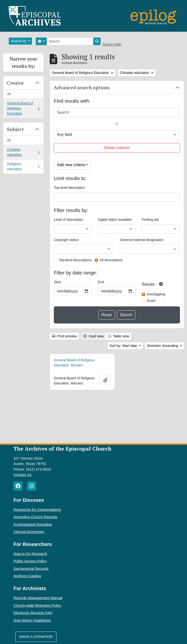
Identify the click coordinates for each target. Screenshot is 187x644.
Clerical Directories (29, 532)
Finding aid (150, 220)
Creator (15, 83)
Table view (118, 336)
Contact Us (22, 475)
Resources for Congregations (37, 509)
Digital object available (115, 220)
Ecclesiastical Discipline (33, 524)
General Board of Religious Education (23, 108)
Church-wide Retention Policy (37, 605)
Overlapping (156, 294)
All (9, 94)
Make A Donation (36, 637)
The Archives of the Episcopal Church (62, 448)
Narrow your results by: (23, 62)
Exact (151, 301)
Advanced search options (82, 87)
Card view (93, 336)
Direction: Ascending (163, 346)
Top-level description (69, 188)
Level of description (69, 220)
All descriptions (111, 260)
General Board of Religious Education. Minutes (74, 363)
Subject (15, 129)
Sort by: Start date (124, 346)
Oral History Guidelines (32, 620)
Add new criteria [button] (71, 165)
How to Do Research (30, 554)
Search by (19, 41)
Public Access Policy (30, 561)
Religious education (23, 166)
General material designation (142, 240)
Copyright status (66, 240)
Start (57, 282)
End (101, 282)
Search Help (112, 44)
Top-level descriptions (75, 260)
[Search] (70, 41)
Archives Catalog (27, 576)
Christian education (23, 152)
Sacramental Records (31, 569)
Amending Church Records (35, 517)
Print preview (64, 336)
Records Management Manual (38, 598)
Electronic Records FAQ (33, 613)
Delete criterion (117, 148)
